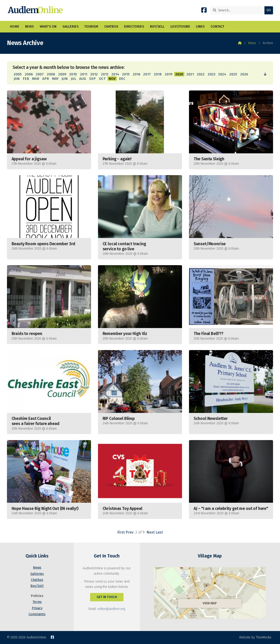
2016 (137, 74)
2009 (62, 74)
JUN (65, 79)
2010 (73, 74)
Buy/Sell (37, 586)
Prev (130, 532)
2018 (158, 74)
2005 (18, 74)
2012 (94, 74)
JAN (17, 79)
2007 (40, 74)
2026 (244, 74)
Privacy (37, 608)
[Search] (239, 10)
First (121, 532)
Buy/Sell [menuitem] (157, 27)
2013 (105, 74)
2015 (126, 74)
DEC (122, 79)
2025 (233, 74)
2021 (190, 74)
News (252, 43)
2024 (222, 74)
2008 (51, 74)
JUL (73, 79)
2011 (84, 74)
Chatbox (37, 580)
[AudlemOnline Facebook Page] (204, 11)
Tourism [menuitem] (91, 27)
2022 (201, 74)
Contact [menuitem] (217, 27)
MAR (36, 79)
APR (46, 79)
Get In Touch (107, 597)
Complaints (37, 614)
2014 (115, 74)
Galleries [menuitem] (70, 27)
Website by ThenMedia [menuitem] (255, 637)
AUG (83, 79)
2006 (29, 74)
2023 (212, 74)
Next (151, 532)
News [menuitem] (29, 27)
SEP (92, 79)
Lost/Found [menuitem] (180, 27)
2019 (169, 74)
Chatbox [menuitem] (111, 27)
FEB (26, 79)
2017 (147, 74)
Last (159, 532)
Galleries (37, 574)
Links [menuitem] (200, 27)
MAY (55, 79)
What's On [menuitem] (48, 27)
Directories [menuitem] (134, 27)
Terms (37, 602)
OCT (102, 79)
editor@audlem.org (111, 609)
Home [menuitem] (15, 27)
